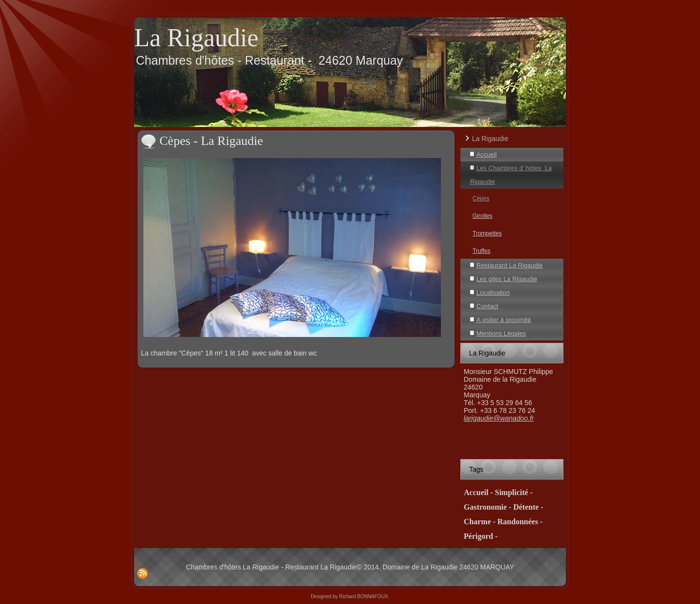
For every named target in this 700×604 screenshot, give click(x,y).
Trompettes (487, 233)
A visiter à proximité (504, 320)
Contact (487, 306)
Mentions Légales (501, 333)
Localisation (493, 293)
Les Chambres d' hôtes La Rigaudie (511, 175)
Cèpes (481, 198)
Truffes (481, 251)
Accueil (487, 154)
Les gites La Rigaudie (507, 279)
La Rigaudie (196, 38)
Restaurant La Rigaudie (510, 265)
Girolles (482, 216)
